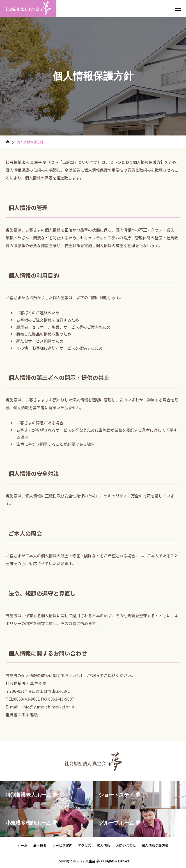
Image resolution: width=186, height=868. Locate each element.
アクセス (85, 845)
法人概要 (40, 845)
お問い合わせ (126, 845)
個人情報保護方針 (155, 845)
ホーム (22, 845)
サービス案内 (62, 845)
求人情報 (104, 845)
